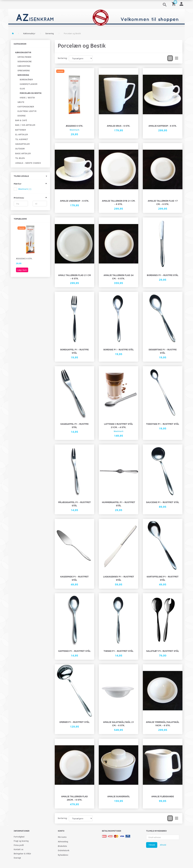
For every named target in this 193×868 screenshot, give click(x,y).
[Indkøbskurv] (174, 4)
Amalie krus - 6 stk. (119, 126)
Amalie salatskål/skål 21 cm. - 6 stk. (119, 724)
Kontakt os (18, 849)
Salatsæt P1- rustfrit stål (163, 651)
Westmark (74, 130)
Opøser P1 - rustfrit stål (74, 722)
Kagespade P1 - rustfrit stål (74, 578)
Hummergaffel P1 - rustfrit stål (119, 504)
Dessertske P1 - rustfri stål (163, 351)
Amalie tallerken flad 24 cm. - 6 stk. (119, 277)
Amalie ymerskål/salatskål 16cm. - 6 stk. (163, 724)
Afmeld (163, 845)
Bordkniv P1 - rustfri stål (163, 275)
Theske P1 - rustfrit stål (119, 651)
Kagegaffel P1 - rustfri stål (74, 425)
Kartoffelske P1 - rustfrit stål (163, 578)
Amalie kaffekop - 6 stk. (163, 126)
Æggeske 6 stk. (24, 258)
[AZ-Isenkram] (96, 18)
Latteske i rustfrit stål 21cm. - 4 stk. (119, 425)
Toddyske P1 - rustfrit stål (163, 424)
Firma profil (19, 845)
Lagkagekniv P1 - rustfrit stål (119, 578)
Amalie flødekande (163, 796)
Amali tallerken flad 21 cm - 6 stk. (74, 277)
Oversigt (17, 858)
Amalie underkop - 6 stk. (74, 201)
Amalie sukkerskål (119, 796)
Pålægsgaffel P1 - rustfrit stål (74, 504)
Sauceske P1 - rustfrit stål (163, 502)
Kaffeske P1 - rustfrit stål (74, 651)
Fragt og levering (21, 841)
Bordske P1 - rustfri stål (119, 349)
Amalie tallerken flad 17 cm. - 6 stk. (163, 202)
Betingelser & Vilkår (22, 853)
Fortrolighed (19, 837)
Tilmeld (152, 845)
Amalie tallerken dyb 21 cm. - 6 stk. (119, 202)
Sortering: (63, 58)
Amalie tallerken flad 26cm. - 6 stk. (74, 798)
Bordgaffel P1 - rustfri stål (74, 351)
